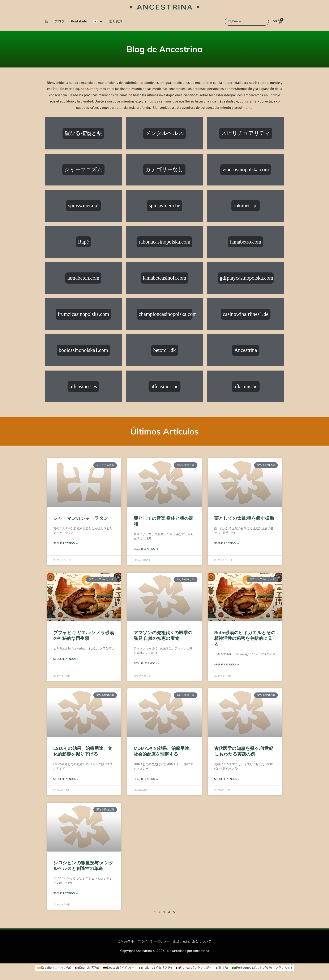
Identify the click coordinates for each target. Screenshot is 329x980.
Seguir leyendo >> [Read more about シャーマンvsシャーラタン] (66, 543)
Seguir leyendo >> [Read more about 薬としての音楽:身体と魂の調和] (146, 549)
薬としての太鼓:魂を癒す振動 (244, 518)
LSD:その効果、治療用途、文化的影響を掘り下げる (83, 751)
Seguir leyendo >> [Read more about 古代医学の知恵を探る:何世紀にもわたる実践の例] (227, 780)
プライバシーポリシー (153, 942)
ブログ (60, 22)
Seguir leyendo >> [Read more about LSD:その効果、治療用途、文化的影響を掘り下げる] (66, 780)
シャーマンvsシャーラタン (81, 518)
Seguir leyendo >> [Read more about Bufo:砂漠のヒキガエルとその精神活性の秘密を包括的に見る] (227, 665)
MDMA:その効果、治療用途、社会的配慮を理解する (164, 751)
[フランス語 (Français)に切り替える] (194, 969)
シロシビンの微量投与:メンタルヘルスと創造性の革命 (83, 866)
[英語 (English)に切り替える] (84, 969)
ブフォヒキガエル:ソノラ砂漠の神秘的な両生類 (84, 636)
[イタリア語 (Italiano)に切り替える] (155, 969)
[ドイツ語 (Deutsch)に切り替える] (117, 969)
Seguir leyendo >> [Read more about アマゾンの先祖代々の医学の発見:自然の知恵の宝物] (146, 664)
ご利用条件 (123, 942)
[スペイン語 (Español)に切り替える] (50, 969)
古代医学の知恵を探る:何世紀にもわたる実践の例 (244, 751)
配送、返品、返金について (194, 942)
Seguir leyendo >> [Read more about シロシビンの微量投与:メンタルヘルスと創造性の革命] (66, 894)
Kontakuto (79, 22)
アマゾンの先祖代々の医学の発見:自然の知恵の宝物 (163, 636)
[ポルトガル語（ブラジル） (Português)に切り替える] (266, 969)
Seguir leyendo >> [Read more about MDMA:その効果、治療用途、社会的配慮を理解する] (146, 780)
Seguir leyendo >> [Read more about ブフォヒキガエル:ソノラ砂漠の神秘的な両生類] (66, 659)
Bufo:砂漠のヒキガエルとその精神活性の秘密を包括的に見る (245, 638)
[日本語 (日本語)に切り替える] (223, 969)
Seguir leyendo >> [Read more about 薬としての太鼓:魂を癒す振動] (227, 543)
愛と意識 (116, 22)
